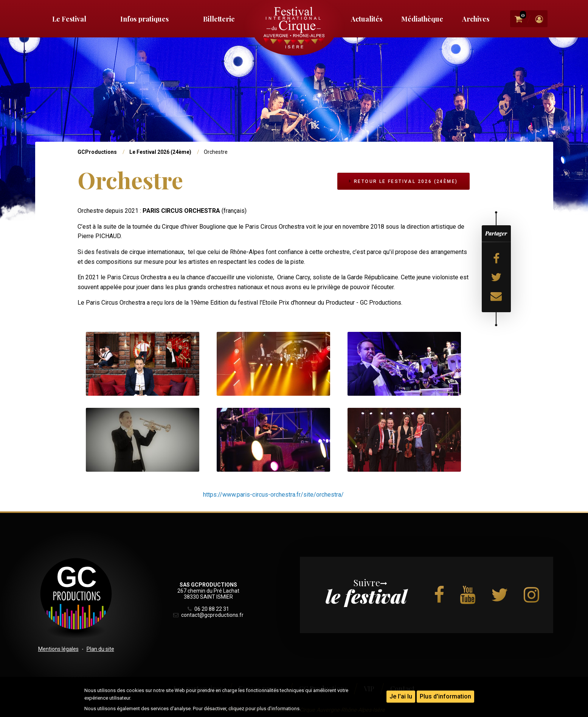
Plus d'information (445, 696)
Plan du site (100, 649)
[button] (143, 363)
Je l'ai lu (401, 696)
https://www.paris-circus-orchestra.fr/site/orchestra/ (273, 495)
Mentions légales (58, 649)
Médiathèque (422, 19)
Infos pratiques (144, 19)
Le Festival (69, 19)
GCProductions (97, 152)
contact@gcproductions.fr (208, 615)
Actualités (367, 19)
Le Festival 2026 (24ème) (160, 152)
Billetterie (219, 19)
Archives (476, 19)
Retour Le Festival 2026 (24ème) (403, 181)
